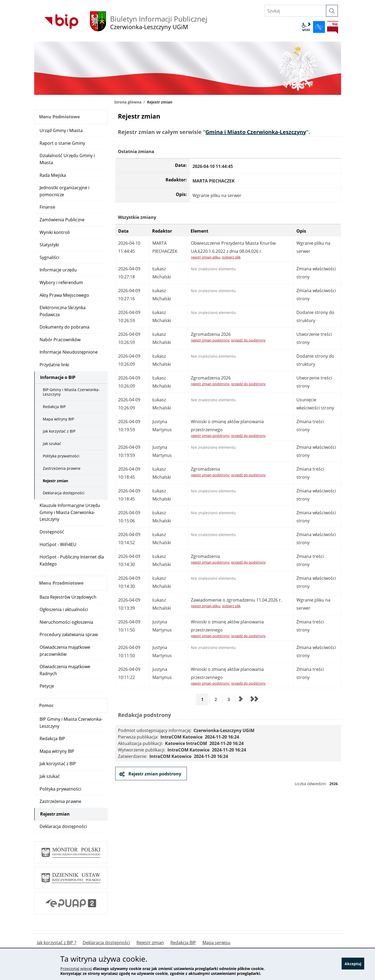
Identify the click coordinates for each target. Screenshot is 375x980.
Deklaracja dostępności (64, 493)
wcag (306, 27)
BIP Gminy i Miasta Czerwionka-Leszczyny (71, 392)
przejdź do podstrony (248, 340)
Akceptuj (353, 965)
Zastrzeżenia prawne (62, 468)
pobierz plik (231, 257)
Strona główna (128, 102)
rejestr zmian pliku (206, 257)
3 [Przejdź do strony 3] (231, 699)
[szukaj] (332, 11)
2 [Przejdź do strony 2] (218, 699)
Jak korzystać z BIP (59, 431)
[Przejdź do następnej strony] (241, 699)
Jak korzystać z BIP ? (57, 943)
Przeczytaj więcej (76, 969)
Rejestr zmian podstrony (154, 774)
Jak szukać (52, 444)
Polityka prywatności (61, 456)
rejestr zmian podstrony (210, 340)
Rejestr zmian (55, 481)
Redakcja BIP (54, 407)
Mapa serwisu (216, 943)
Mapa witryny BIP (58, 419)
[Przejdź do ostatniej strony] (254, 699)
